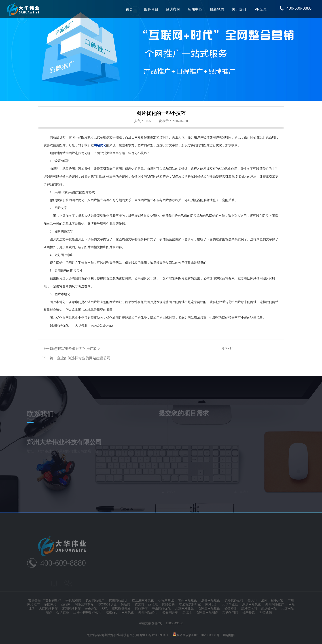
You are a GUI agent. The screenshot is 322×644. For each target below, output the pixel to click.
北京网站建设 (184, 608)
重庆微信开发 (121, 608)
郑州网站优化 (148, 612)
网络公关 (168, 604)
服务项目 (151, 9)
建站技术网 (249, 608)
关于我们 (239, 9)
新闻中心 (195, 9)
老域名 (187, 612)
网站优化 (128, 612)
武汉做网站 (269, 608)
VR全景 (261, 9)
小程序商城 (166, 600)
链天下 (252, 600)
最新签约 (217, 9)
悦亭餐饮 (249, 612)
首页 (129, 9)
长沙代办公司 (234, 600)
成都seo (111, 612)
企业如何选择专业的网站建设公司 (84, 358)
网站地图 (229, 635)
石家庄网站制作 (207, 612)
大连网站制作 (48, 608)
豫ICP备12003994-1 (154, 635)
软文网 (139, 604)
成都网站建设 (211, 600)
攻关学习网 (230, 612)
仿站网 (66, 604)
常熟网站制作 (71, 608)
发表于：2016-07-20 (173, 121)
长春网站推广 (95, 600)
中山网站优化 (161, 608)
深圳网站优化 (252, 604)
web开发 (91, 608)
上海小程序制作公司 (87, 612)
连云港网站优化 (143, 600)
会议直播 (63, 612)
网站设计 (212, 604)
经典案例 (173, 9)
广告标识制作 (52, 600)
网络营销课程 (84, 604)
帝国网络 (50, 604)
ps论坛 (153, 604)
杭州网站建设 (118, 600)
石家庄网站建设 (209, 608)
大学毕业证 (230, 604)
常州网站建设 (188, 600)
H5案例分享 (170, 612)
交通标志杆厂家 (190, 604)
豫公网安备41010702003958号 (196, 635)
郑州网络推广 (275, 604)
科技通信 (266, 612)
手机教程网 (73, 600)
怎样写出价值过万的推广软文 (77, 349)
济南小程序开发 (272, 600)
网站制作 (141, 608)
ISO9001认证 (107, 604)
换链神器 (231, 608)
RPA (105, 608)
